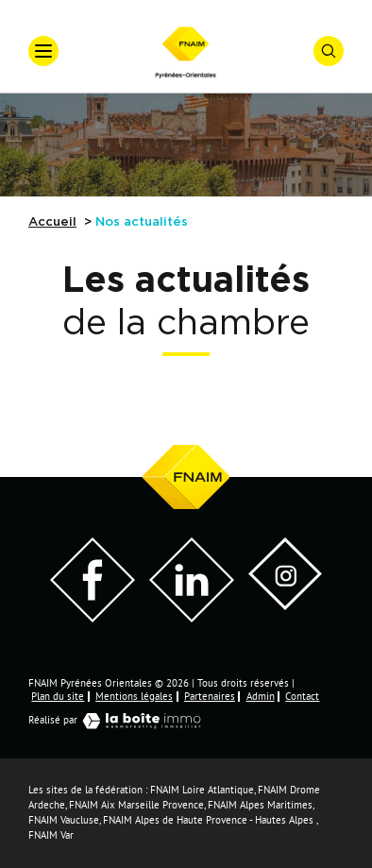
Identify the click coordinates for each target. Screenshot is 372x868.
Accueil (52, 222)
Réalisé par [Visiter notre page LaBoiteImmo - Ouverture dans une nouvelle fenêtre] (119, 721)
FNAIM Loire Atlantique (202, 790)
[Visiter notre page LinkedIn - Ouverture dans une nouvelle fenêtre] (192, 617)
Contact (302, 696)
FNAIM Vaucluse (64, 820)
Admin (261, 696)
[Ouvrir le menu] (43, 51)
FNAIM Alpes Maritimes (260, 805)
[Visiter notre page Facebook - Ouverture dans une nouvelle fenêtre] (93, 617)
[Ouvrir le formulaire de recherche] (329, 51)
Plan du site (58, 696)
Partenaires (210, 696)
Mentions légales (134, 696)
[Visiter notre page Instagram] (285, 605)
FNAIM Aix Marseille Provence (136, 805)
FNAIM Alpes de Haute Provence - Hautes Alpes (208, 820)
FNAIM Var (51, 835)
